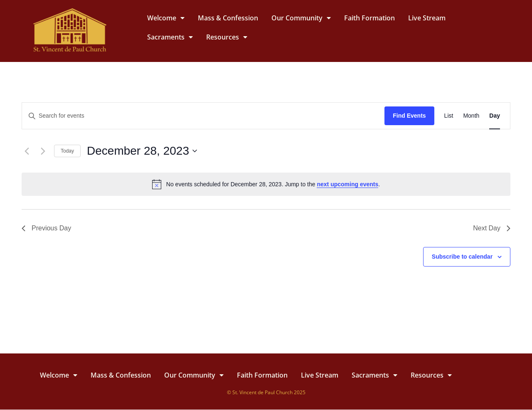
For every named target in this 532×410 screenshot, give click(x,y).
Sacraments (170, 37)
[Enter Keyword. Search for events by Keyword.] (203, 116)
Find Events (409, 116)
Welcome (166, 18)
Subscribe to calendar (462, 257)
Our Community (301, 18)
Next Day (492, 228)
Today (67, 151)
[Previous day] (27, 151)
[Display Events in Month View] (471, 116)
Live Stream (427, 18)
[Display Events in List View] (449, 116)
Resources (227, 37)
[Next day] (43, 151)
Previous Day (46, 228)
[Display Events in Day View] (495, 116)
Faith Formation (369, 18)
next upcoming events (347, 184)
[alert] (266, 184)
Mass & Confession (228, 18)
